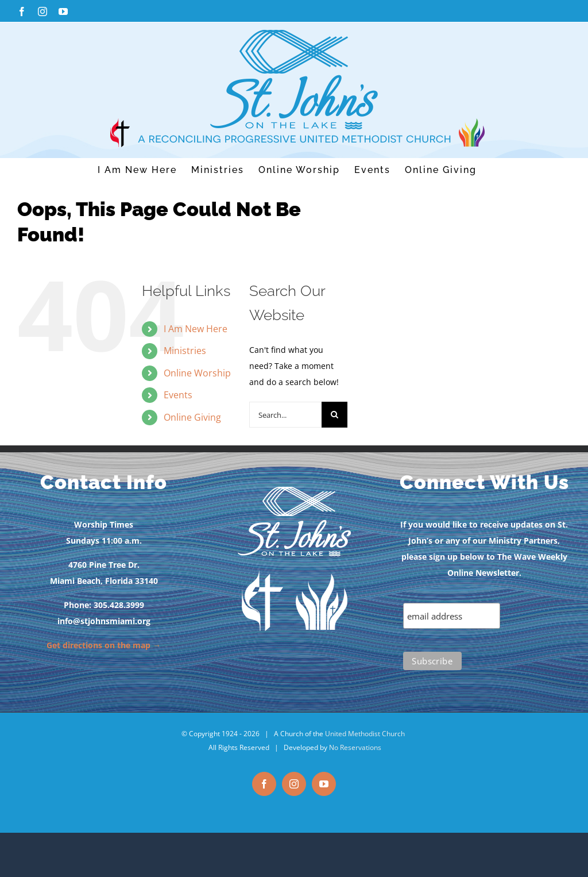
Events (178, 395)
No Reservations (355, 747)
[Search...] (286, 415)
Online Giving (192, 417)
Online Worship (197, 373)
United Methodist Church (365, 734)
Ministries (185, 351)
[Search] (334, 415)
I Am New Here (196, 329)
